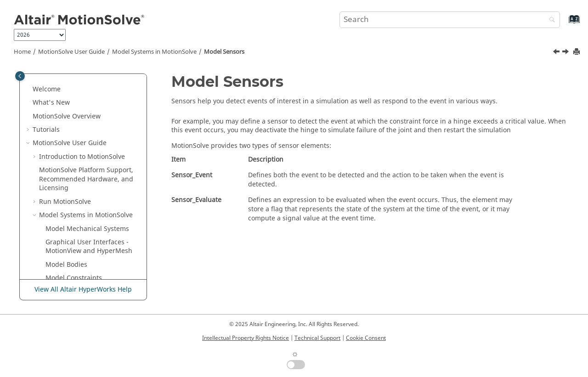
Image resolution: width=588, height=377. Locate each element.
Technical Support (317, 338)
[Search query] (450, 20)
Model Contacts (69, 168)
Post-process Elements (80, 218)
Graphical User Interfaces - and (89, 110)
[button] (35, 79)
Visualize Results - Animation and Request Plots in (84, 263)
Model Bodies (66, 128)
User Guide (71, 52)
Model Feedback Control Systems (83, 200)
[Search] (550, 20)
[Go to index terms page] (564, 24)
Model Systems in (154, 52)
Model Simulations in (72, 236)
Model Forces (66, 155)
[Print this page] (577, 52)
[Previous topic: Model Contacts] (557, 53)
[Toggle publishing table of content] (20, 76)
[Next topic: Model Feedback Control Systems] (566, 53)
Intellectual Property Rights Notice (246, 338)
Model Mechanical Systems (87, 92)
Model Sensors (224, 52)
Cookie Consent (366, 338)
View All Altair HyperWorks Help (83, 290)
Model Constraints (74, 141)
